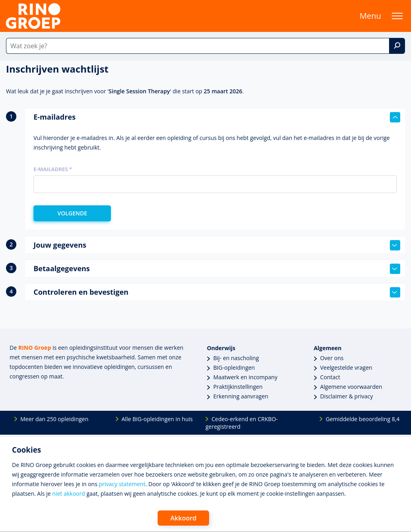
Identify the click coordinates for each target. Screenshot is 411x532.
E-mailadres (217, 117)
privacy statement (122, 484)
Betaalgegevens (217, 269)
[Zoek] (397, 46)
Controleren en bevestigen (217, 292)
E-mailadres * (53, 169)
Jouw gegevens (217, 245)
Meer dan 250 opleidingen (54, 419)
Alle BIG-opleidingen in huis (157, 419)
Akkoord (183, 518)
